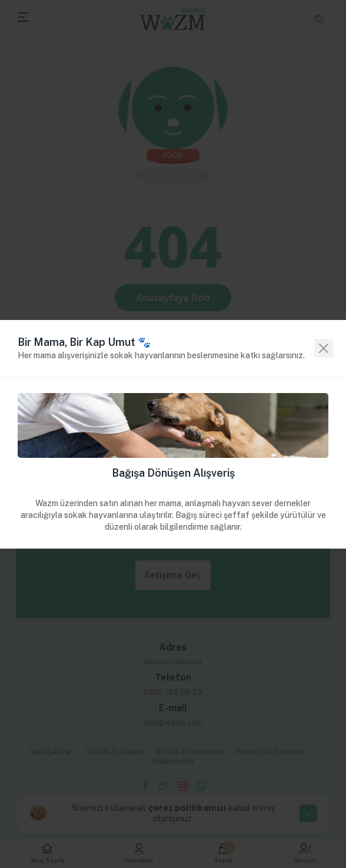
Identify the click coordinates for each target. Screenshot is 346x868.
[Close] (324, 348)
